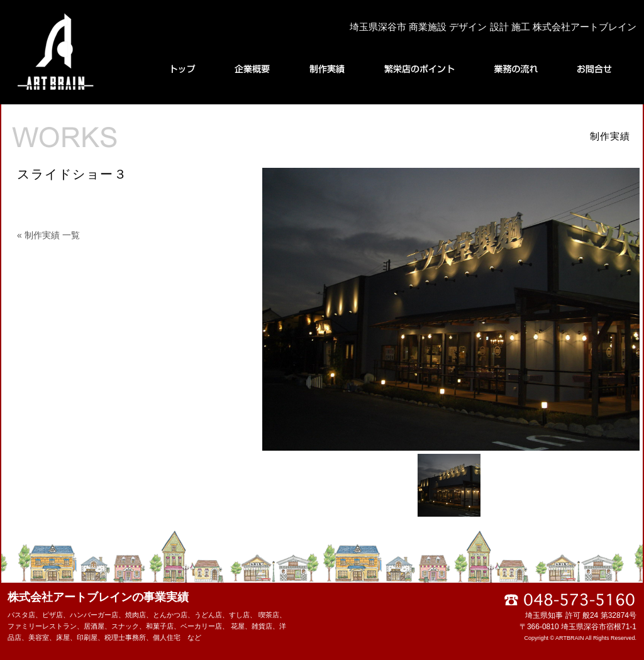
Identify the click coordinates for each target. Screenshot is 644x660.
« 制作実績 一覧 (48, 235)
